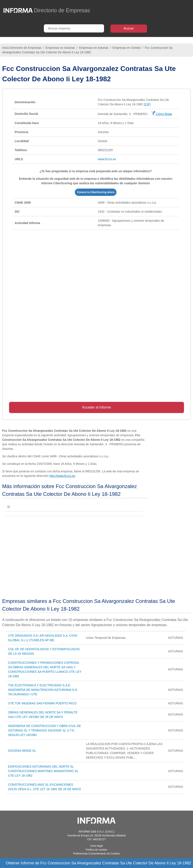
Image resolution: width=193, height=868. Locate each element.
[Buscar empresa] (74, 28)
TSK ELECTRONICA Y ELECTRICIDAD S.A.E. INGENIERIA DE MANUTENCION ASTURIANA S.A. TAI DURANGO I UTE (43, 690)
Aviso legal (96, 846)
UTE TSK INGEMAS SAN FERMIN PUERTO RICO (42, 703)
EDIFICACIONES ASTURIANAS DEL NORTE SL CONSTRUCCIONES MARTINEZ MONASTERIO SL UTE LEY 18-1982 (43, 771)
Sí (9, 507)
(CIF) (147, 104)
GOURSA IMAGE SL (22, 751)
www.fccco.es (107, 159)
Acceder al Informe (96, 407)
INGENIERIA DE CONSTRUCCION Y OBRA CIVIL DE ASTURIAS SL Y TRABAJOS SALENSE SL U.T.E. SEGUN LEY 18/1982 (45, 730)
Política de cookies (96, 850)
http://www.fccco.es (62, 476)
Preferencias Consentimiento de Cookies (96, 854)
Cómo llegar (162, 114)
